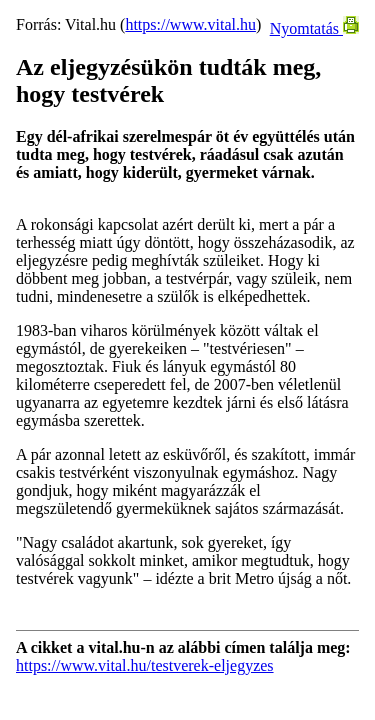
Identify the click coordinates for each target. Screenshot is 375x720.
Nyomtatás (314, 28)
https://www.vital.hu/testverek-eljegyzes (145, 665)
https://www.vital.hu (190, 24)
